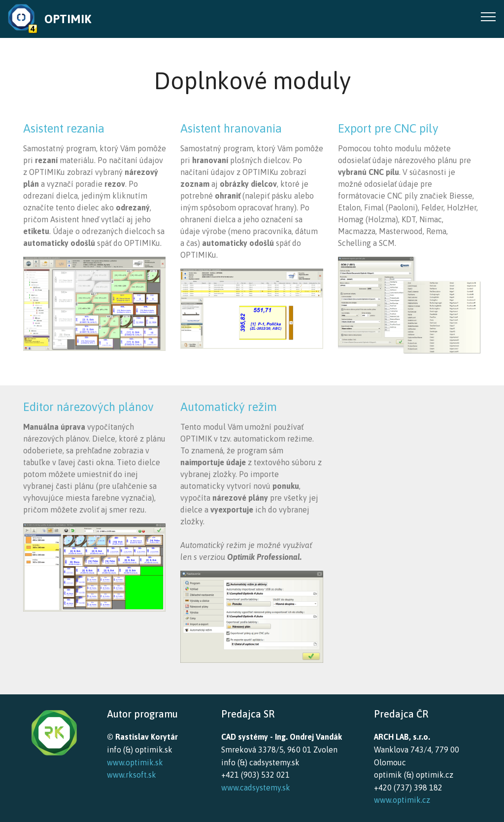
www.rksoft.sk (132, 775)
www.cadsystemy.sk (256, 788)
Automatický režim (229, 407)
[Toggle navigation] (488, 16)
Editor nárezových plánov (88, 407)
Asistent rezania (64, 128)
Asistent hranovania (231, 128)
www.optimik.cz (402, 800)
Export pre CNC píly (388, 128)
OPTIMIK (68, 19)
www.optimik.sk (135, 762)
